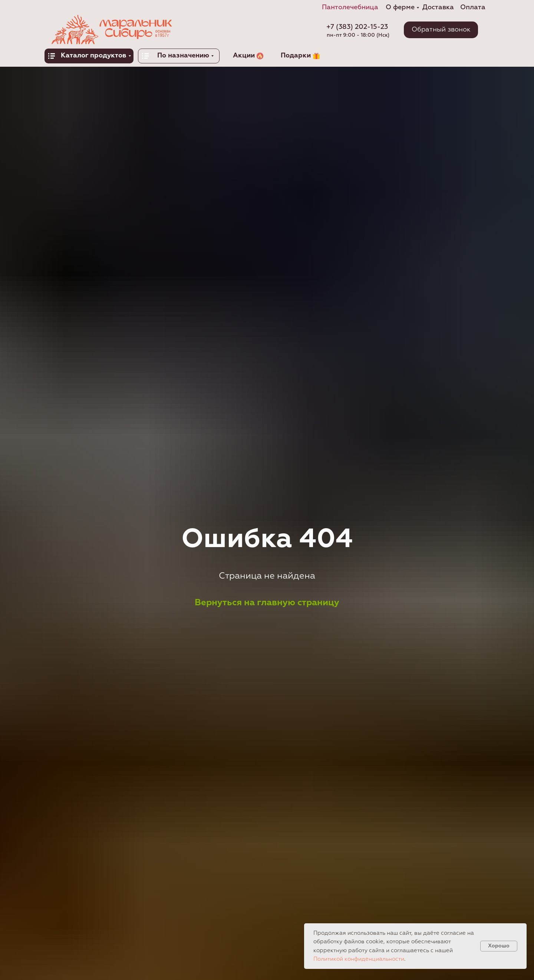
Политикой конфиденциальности (359, 959)
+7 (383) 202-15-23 (357, 27)
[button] (441, 30)
